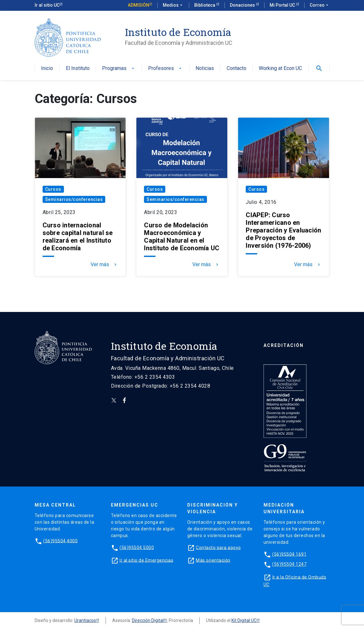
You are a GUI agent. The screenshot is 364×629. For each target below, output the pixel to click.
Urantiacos (85, 620)
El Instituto (78, 69)
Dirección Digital (148, 620)
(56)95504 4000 (60, 541)
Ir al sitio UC (47, 5)
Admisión (138, 5)
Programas (119, 69)
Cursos (53, 189)
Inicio (47, 69)
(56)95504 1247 (289, 564)
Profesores (165, 69)
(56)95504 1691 (289, 554)
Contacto (237, 69)
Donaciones (243, 5)
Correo (320, 5)
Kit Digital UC (244, 620)
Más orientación (213, 560)
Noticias (205, 69)
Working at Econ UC (280, 69)
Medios (173, 5)
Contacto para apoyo (218, 547)
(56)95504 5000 (137, 547)
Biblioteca (205, 5)
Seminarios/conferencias (74, 199)
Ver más (104, 265)
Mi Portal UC (283, 5)
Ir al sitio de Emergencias (146, 560)
